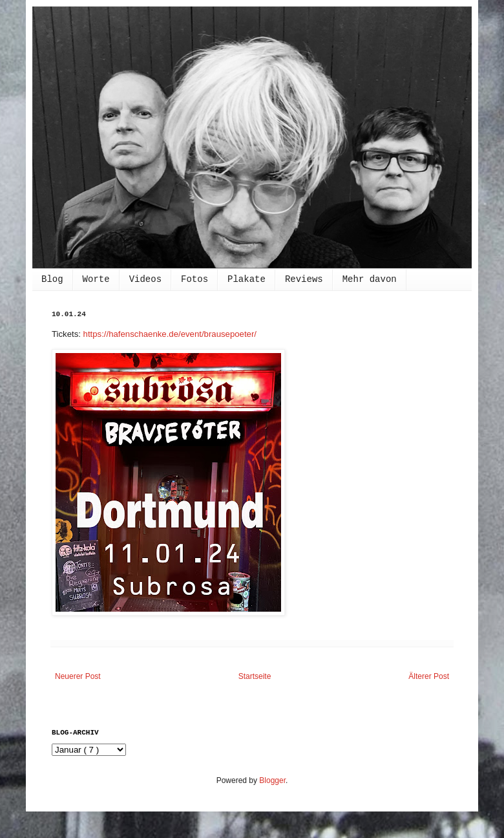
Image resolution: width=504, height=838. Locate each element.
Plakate (247, 279)
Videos (145, 279)
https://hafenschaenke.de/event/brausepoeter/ (170, 334)
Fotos (194, 279)
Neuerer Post (78, 676)
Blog (52, 279)
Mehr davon (370, 279)
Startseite (255, 676)
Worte (96, 279)
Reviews (304, 279)
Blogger (272, 780)
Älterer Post (429, 676)
